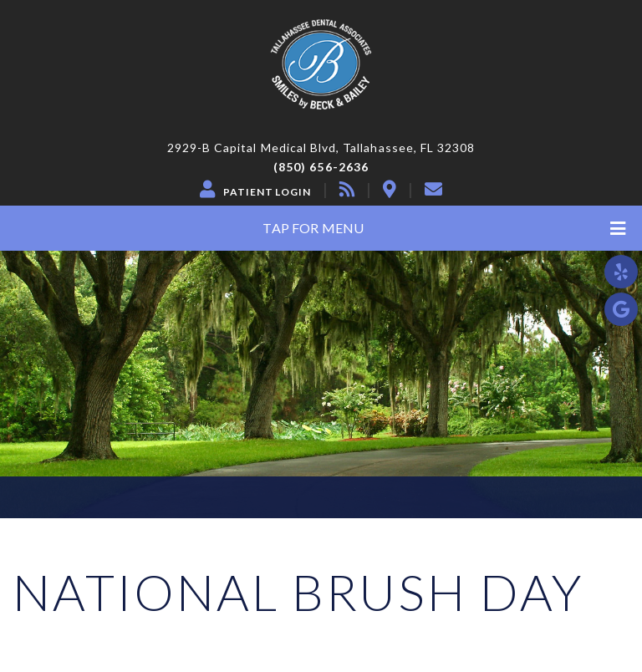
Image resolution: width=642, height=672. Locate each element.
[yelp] (621, 272)
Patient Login (267, 192)
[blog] (347, 189)
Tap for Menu (444, 229)
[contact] (433, 189)
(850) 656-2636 (321, 167)
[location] (390, 189)
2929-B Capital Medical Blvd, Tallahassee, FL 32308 (321, 148)
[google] (621, 309)
